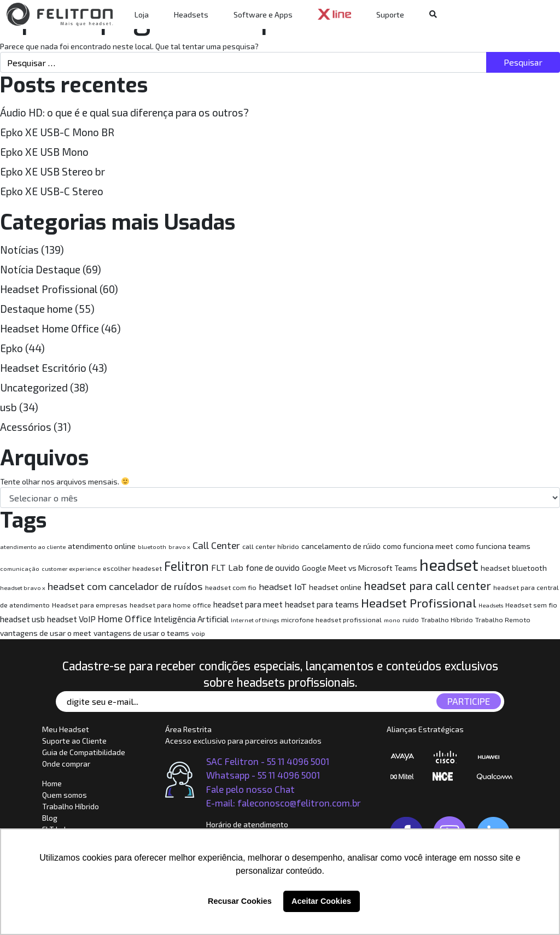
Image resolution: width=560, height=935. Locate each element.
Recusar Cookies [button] (240, 901)
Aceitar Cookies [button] (321, 901)
